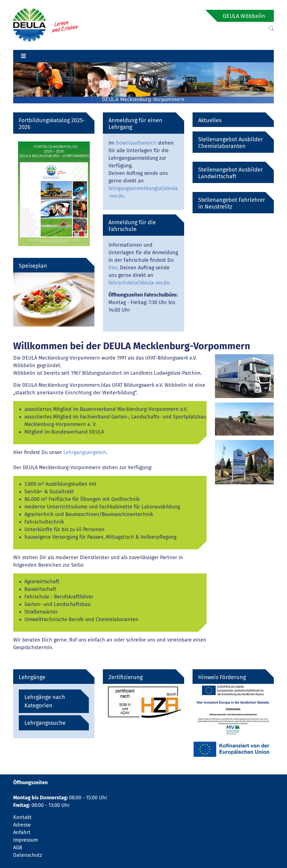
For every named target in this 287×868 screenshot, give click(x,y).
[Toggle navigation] (24, 56)
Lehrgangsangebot (85, 452)
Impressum (26, 840)
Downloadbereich (136, 143)
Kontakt (22, 817)
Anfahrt (22, 832)
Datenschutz (28, 855)
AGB (18, 848)
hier (113, 268)
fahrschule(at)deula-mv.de (139, 283)
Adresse (22, 825)
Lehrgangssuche (45, 723)
